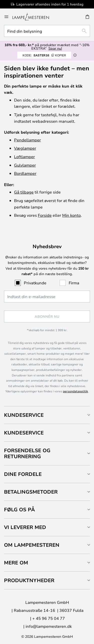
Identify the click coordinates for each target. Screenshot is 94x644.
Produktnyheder (29, 580)
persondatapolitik (75, 391)
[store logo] (34, 17)
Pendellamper (27, 140)
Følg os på (19, 509)
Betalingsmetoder (31, 492)
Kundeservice (24, 415)
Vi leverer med (25, 527)
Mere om (16, 563)
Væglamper (25, 148)
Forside (45, 215)
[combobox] (47, 31)
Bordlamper (25, 173)
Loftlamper (24, 157)
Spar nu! (55, 48)
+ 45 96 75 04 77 (49, 618)
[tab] (47, 415)
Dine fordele (23, 474)
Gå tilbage (24, 192)
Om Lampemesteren (32, 545)
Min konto (71, 215)
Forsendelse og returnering (27, 453)
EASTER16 (44, 55)
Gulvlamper (25, 165)
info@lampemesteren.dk (49, 626)
